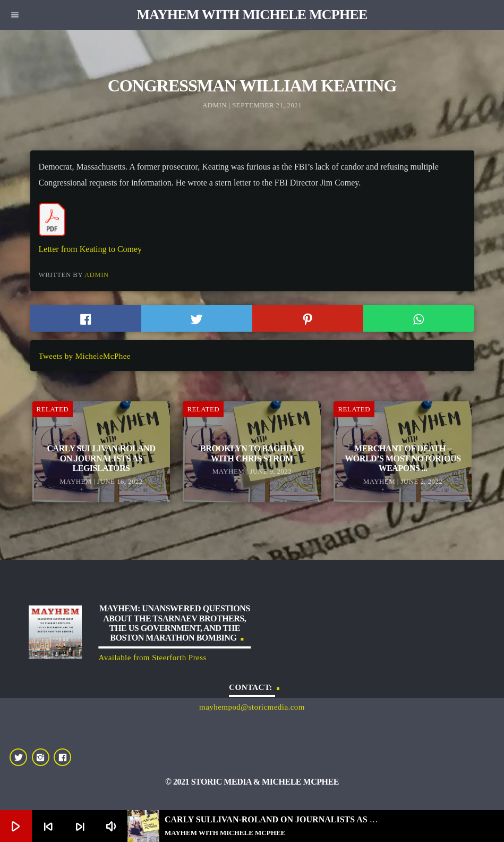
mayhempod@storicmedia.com (252, 707)
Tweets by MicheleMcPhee (85, 356)
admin (97, 275)
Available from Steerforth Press (153, 658)
